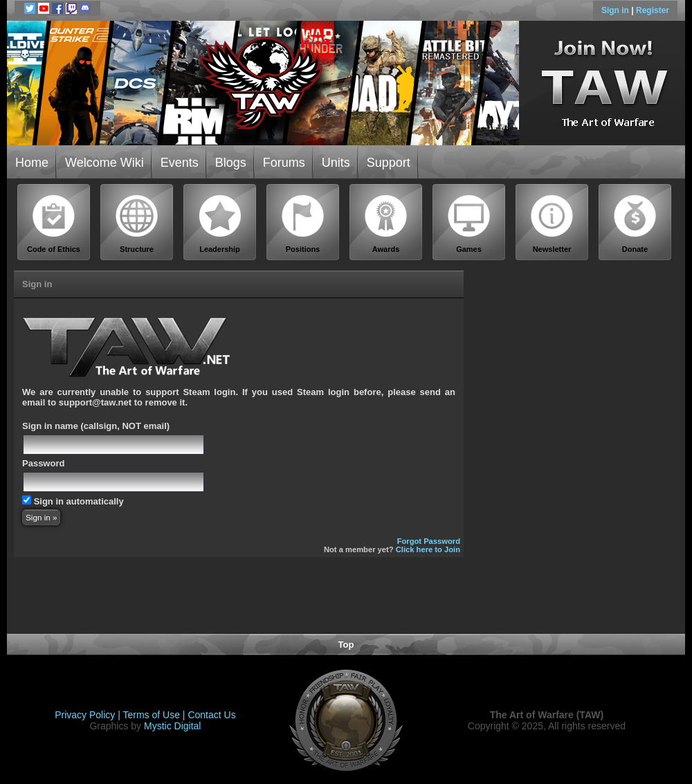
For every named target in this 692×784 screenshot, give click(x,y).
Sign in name (50, 426)
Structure (137, 224)
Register (653, 10)
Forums (284, 163)
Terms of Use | (156, 715)
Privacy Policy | (89, 715)
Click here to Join (428, 549)
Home (32, 163)
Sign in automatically (79, 501)
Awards (386, 224)
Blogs (231, 163)
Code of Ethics (54, 224)
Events (180, 163)
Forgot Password (429, 541)
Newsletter (552, 224)
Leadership (220, 224)
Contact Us (211, 715)
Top (346, 645)
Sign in (616, 10)
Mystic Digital (172, 726)
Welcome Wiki (104, 163)
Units (336, 163)
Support (389, 163)
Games (469, 224)
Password (43, 463)
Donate (635, 224)
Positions (303, 224)
